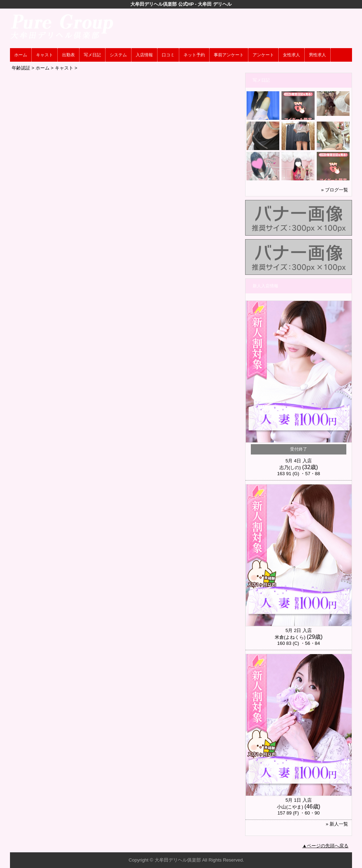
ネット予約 (194, 55)
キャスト (45, 55)
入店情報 (144, 55)
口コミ (168, 55)
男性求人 (317, 55)
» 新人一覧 (337, 824)
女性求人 (291, 55)
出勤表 (68, 55)
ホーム (21, 55)
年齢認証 (21, 68)
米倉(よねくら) (290, 637)
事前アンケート (229, 55)
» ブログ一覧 (335, 190)
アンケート (263, 55)
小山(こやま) (290, 807)
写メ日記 (92, 55)
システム (118, 55)
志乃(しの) (290, 468)
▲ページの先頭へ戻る (325, 846)
